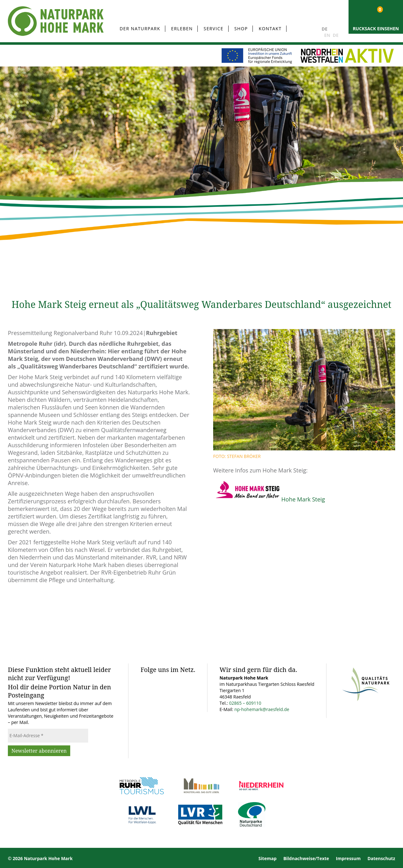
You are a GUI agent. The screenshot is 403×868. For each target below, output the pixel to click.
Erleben (182, 29)
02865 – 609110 (245, 703)
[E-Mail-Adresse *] (48, 736)
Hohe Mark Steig (303, 499)
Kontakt (270, 29)
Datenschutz (381, 858)
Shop (241, 29)
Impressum (348, 858)
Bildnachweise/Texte (306, 858)
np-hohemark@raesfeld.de (262, 709)
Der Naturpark (140, 29)
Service (214, 29)
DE (325, 29)
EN (327, 35)
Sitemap (267, 858)
